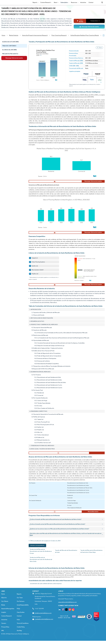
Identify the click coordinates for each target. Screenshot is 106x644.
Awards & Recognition (8, 615)
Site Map (19, 637)
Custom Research (46, 2)
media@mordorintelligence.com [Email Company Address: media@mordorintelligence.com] (44, 626)
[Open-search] (102, 2)
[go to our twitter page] (66, 616)
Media (3, 611)
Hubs (18, 626)
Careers (4, 630)
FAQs (18, 615)
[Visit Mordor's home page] (11, 2)
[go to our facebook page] (63, 616)
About (56, 2)
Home (3, 600)
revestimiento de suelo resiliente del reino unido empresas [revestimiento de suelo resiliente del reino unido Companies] (46, 590)
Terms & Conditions (23, 630)
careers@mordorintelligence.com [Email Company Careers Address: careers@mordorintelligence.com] (67, 609)
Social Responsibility (23, 611)
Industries (83, 2)
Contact (91, 2)
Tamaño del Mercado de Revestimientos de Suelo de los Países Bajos (91, 558)
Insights (4, 619)
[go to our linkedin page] (60, 616)
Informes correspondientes (37, 552)
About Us (4, 604)
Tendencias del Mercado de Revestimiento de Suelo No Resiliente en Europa (41, 558)
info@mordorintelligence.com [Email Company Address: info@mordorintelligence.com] (43, 620)
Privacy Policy (5, 633)
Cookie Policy (21, 633)
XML (3, 637)
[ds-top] (89, 27)
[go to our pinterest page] (70, 616)
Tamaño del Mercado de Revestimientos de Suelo (66, 558)
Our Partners (21, 608)
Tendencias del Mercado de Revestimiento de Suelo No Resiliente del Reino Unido (41, 566)
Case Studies (21, 619)
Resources (74, 2)
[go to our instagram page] (73, 616)
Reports (35, 2)
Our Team (20, 604)
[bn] (89, 21)
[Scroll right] (104, 35)
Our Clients (5, 608)
